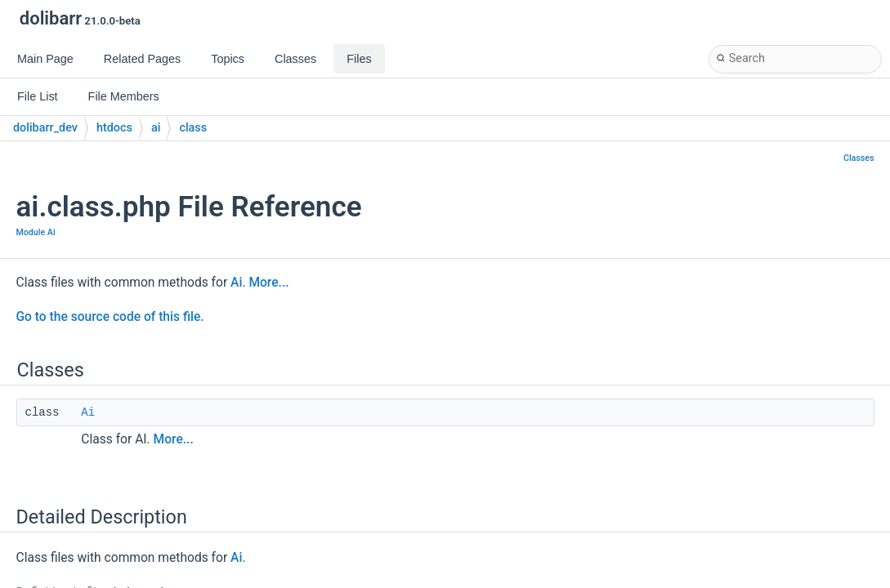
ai (156, 128)
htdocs (114, 128)
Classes (859, 158)
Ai (236, 283)
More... (268, 283)
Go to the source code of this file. (110, 317)
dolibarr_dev (45, 128)
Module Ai (36, 232)
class (193, 128)
